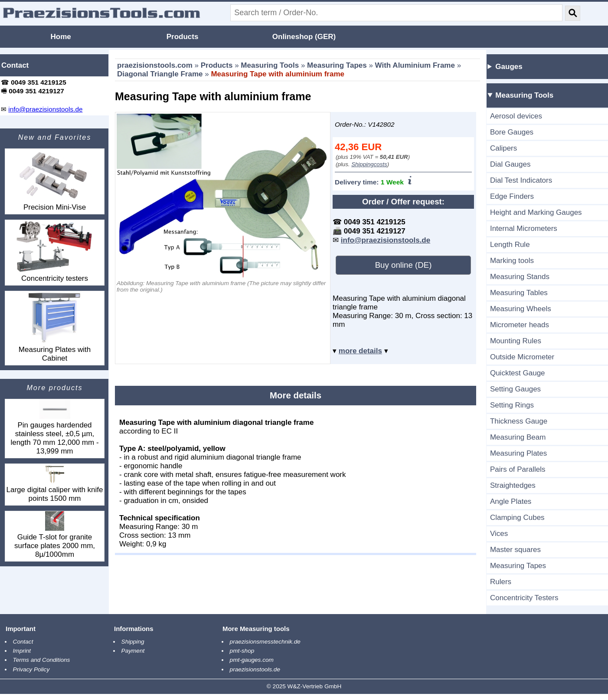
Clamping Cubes (517, 518)
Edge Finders (512, 196)
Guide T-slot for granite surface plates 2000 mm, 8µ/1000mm (55, 535)
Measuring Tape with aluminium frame (278, 74)
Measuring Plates (518, 453)
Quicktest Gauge (518, 373)
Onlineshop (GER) (304, 37)
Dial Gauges (510, 164)
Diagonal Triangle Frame (160, 74)
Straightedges (513, 485)
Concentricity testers (55, 251)
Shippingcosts (369, 164)
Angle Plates (511, 501)
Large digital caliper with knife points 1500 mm (54, 483)
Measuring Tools (270, 65)
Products (183, 37)
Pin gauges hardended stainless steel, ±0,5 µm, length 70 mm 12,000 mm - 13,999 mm (54, 427)
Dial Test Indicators (521, 180)
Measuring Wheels (521, 309)
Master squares (515, 550)
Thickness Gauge (519, 421)
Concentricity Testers (524, 598)
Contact (15, 65)
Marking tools (512, 261)
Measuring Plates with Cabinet (55, 327)
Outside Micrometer (522, 357)
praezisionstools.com (155, 65)
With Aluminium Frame (415, 65)
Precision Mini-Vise (55, 180)
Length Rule (510, 245)
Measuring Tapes (337, 65)
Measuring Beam (518, 437)
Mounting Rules (516, 341)
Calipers (503, 148)
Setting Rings (512, 405)
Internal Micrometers (524, 228)
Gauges (509, 67)
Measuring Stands (520, 277)
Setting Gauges (515, 389)
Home (61, 37)
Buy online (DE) (404, 265)
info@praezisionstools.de (386, 240)
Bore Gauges (512, 132)
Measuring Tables (519, 293)
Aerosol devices (516, 116)
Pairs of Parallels (518, 469)
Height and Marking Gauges (536, 212)
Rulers (501, 582)
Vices (499, 534)
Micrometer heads (520, 325)
